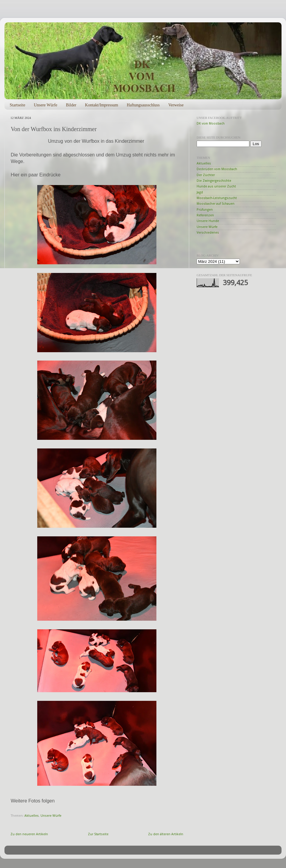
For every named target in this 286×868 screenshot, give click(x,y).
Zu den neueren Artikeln (29, 834)
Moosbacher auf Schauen (216, 204)
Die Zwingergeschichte (214, 181)
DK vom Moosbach (211, 124)
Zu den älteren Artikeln (166, 834)
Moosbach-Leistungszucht (217, 198)
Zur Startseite (98, 834)
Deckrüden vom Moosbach (217, 169)
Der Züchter (206, 175)
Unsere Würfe (46, 105)
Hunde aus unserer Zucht (216, 186)
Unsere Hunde (208, 221)
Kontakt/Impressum (101, 105)
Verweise (176, 105)
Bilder (71, 105)
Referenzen (205, 215)
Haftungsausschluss (143, 105)
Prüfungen (205, 210)
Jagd (200, 192)
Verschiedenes (208, 233)
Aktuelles (32, 816)
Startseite (18, 105)
